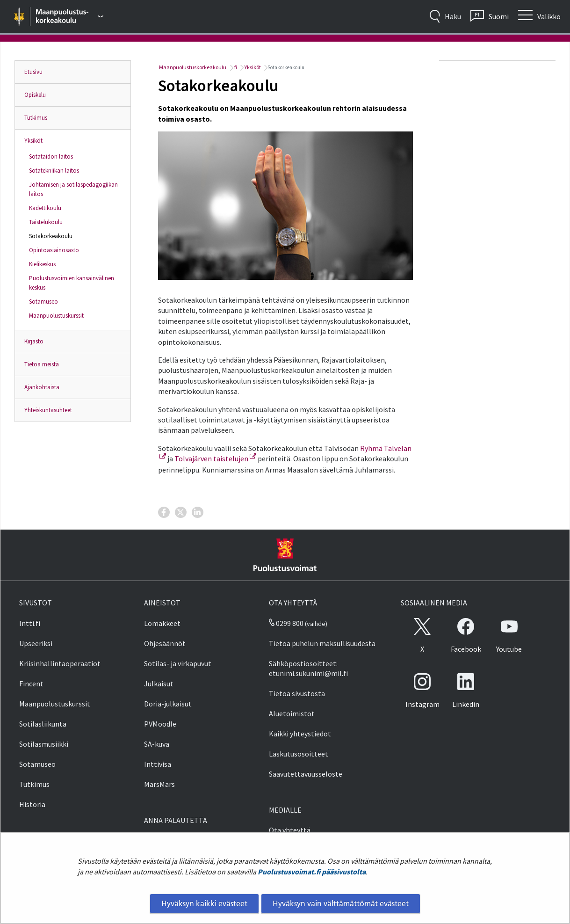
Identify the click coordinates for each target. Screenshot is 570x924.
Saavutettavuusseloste (306, 774)
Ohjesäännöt (165, 643)
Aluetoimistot (292, 713)
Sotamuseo (43, 302)
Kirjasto (34, 341)
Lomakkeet (162, 623)
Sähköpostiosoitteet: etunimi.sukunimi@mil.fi (308, 668)
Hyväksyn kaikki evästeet (204, 903)
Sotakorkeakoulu (51, 236)
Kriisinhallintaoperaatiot (60, 663)
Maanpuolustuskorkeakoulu (192, 67)
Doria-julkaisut (168, 704)
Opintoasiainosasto (54, 250)
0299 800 (286, 623)
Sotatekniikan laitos (54, 171)
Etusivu (33, 72)
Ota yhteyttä (290, 830)
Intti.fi (30, 623)
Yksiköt (33, 141)
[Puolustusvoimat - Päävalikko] (70, 16)
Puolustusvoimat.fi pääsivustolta (312, 872)
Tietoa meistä (42, 364)
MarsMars (159, 784)
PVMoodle (160, 724)
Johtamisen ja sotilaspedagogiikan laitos (73, 189)
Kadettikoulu (45, 208)
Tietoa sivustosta (297, 693)
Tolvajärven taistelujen (215, 458)
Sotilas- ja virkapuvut (178, 663)
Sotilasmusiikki (44, 744)
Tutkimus (36, 118)
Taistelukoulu (46, 222)
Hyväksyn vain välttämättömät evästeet (341, 903)
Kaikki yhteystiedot (300, 734)
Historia (32, 804)
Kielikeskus (42, 264)
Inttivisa (158, 764)
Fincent (31, 684)
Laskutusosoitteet (299, 754)
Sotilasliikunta (43, 724)
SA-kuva (157, 744)
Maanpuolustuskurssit (56, 316)
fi (235, 67)
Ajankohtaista (42, 387)
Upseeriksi (36, 643)
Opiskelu (35, 95)
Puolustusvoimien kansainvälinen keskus (72, 283)
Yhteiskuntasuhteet (48, 410)
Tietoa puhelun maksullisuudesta (322, 643)
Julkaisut (159, 684)
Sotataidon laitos (51, 156)
